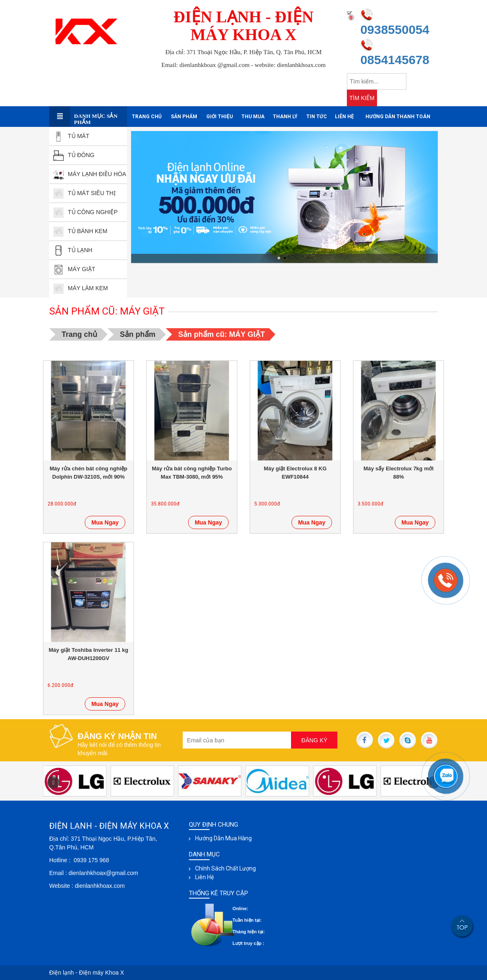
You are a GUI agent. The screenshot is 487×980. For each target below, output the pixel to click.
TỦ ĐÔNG (74, 155)
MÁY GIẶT (74, 269)
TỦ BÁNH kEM (80, 231)
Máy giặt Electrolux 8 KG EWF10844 (295, 473)
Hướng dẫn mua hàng (223, 838)
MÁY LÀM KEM (81, 288)
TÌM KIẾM (362, 98)
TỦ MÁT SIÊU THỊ (85, 193)
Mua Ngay (105, 522)
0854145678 (395, 60)
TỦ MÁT (71, 136)
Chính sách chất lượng (226, 868)
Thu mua (253, 117)
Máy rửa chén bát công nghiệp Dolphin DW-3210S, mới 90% (88, 473)
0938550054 (395, 30)
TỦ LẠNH (73, 250)
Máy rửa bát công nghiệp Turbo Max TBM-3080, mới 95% (192, 473)
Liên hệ (344, 117)
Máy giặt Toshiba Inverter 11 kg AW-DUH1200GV (88, 654)
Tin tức (317, 117)
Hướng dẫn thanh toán (398, 117)
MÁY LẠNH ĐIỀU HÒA (90, 174)
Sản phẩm (184, 117)
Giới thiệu (220, 117)
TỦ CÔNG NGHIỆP (86, 212)
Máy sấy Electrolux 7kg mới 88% (399, 473)
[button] (53, 782)
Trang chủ (147, 117)
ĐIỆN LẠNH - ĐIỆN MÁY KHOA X (244, 26)
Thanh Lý (285, 117)
